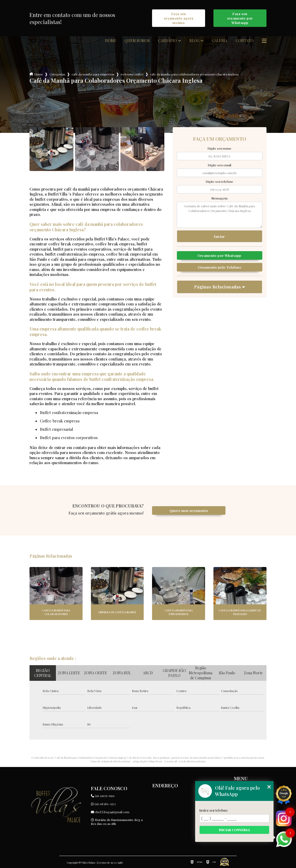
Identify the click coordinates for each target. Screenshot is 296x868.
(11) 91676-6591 (103, 796)
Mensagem (219, 198)
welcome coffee (132, 74)
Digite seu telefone (219, 181)
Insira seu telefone (214, 810)
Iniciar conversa (234, 830)
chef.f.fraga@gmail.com (110, 812)
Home (111, 41)
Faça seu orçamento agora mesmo (179, 18)
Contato (245, 41)
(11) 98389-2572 (103, 804)
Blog (194, 41)
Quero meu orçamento (189, 510)
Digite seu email (219, 165)
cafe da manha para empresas (93, 74)
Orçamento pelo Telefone (219, 267)
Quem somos (137, 41)
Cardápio (167, 41)
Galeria (220, 41)
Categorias (57, 74)
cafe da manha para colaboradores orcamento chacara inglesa (194, 74)
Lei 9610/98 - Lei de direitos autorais (185, 761)
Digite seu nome (219, 148)
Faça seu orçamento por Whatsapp (240, 18)
